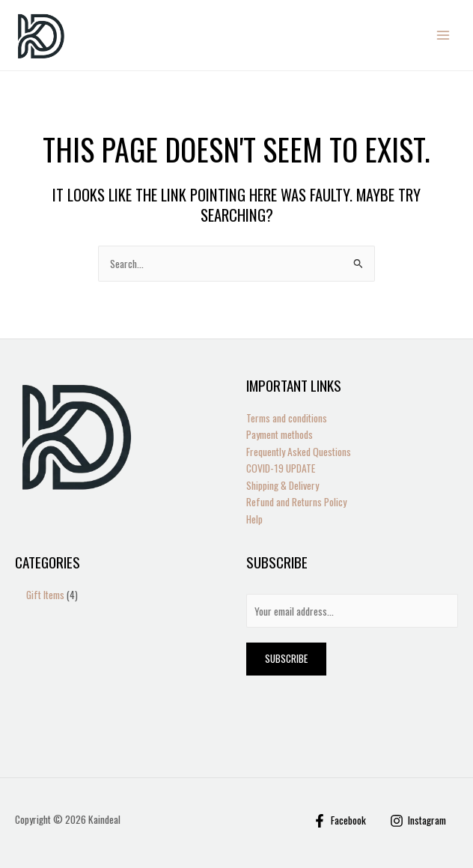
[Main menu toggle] (443, 36)
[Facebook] (340, 821)
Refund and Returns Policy (296, 502)
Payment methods (280, 434)
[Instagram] (418, 821)
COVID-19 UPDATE (281, 468)
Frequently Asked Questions (299, 452)
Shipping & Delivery (283, 485)
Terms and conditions (287, 418)
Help (254, 519)
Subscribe (286, 658)
